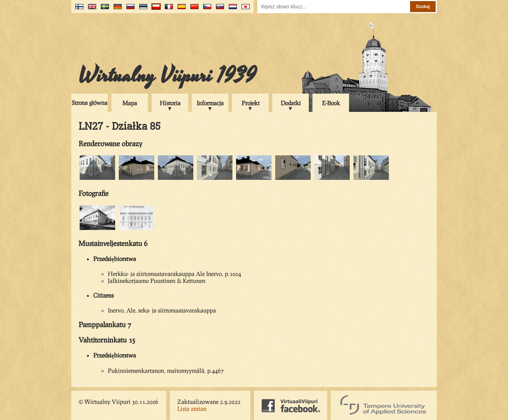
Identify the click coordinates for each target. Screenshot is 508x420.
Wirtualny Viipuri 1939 (167, 76)
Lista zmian (192, 408)
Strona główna (90, 103)
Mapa (130, 103)
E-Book (331, 103)
